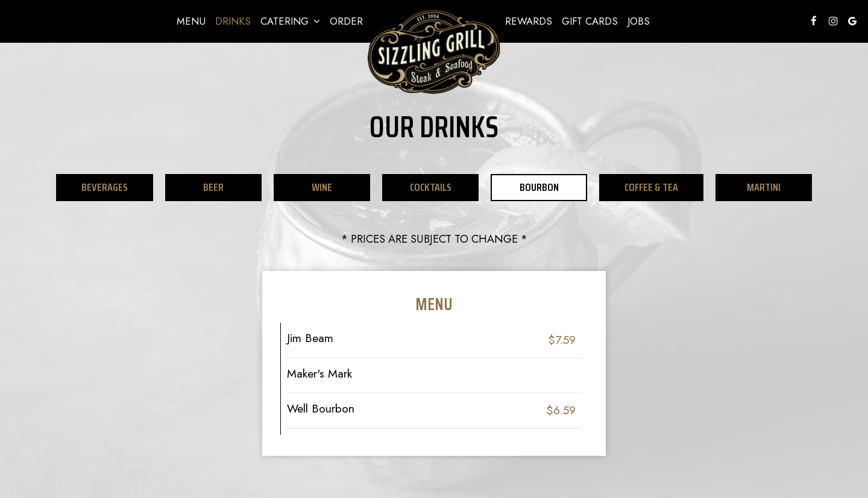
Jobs (639, 21)
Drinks (233, 21)
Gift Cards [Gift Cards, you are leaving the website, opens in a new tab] (590, 21)
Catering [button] (290, 21)
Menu (191, 21)
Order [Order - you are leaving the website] (346, 21)
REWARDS (529, 21)
